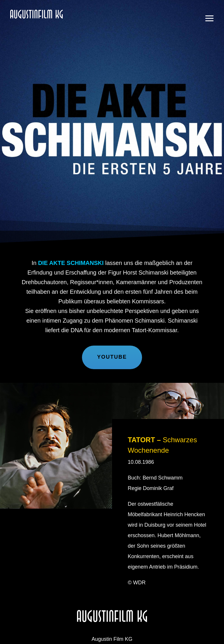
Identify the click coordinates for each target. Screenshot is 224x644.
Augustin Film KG (50, 25)
